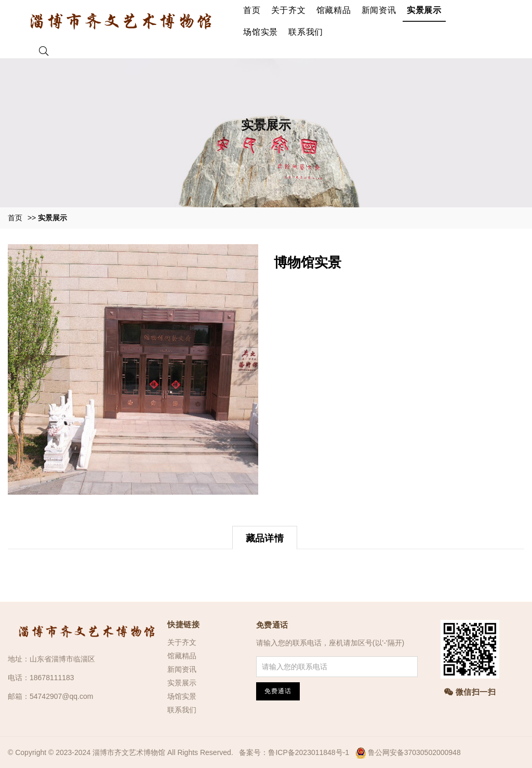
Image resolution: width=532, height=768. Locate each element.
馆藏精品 (334, 10)
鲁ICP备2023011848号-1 (309, 752)
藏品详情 (265, 538)
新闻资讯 (379, 10)
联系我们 (306, 32)
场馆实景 (261, 32)
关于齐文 (289, 10)
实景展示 (424, 10)
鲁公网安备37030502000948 (414, 752)
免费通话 (272, 625)
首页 (252, 10)
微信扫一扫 (470, 692)
